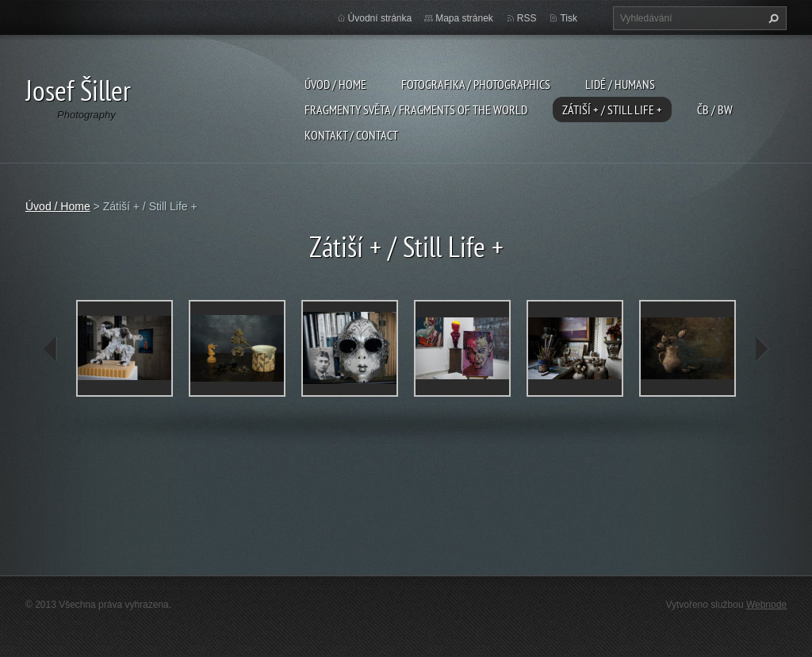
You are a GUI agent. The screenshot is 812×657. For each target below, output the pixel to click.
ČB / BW (715, 109)
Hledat (772, 18)
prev (51, 349)
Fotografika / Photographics (476, 84)
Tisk (569, 18)
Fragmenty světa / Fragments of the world (416, 109)
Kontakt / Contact (351, 135)
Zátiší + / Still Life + (612, 109)
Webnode (766, 605)
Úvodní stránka (380, 18)
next (761, 349)
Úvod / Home (335, 84)
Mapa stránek (464, 18)
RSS (527, 18)
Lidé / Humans (620, 84)
